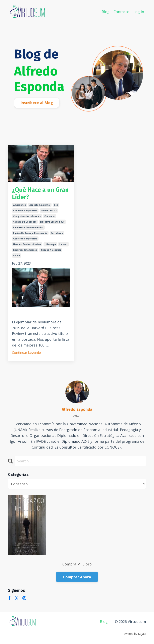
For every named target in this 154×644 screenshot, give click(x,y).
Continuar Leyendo (26, 353)
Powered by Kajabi (134, 634)
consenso (50, 216)
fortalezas (57, 233)
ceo (56, 205)
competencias (49, 211)
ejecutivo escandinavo (52, 222)
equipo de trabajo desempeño (30, 233)
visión (17, 256)
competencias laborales (27, 216)
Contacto (121, 12)
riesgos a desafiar (51, 250)
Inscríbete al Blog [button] (37, 103)
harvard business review (27, 244)
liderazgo (50, 244)
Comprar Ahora (77, 577)
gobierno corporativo (25, 239)
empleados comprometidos (28, 227)
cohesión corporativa (25, 211)
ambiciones (20, 205)
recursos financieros (25, 250)
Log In (139, 12)
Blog (106, 12)
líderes (63, 244)
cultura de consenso (25, 222)
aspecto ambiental (40, 205)
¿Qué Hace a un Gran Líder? (40, 193)
